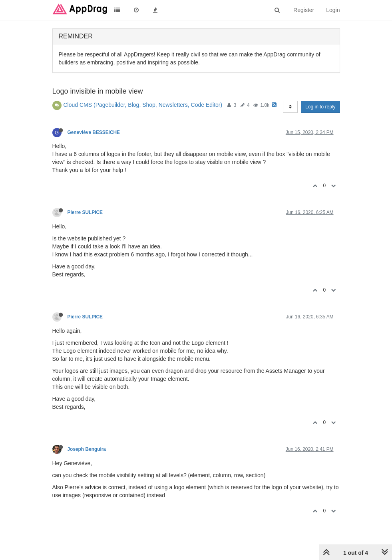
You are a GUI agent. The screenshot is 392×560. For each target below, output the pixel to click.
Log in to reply (320, 107)
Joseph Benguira (87, 449)
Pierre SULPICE (85, 212)
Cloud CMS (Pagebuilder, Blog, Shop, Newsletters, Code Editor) (143, 105)
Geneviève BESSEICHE (94, 132)
